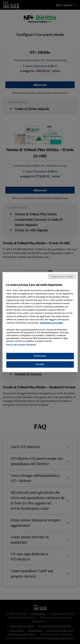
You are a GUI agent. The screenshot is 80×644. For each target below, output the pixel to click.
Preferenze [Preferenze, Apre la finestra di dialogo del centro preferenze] (40, 356)
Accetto (40, 364)
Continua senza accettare (62, 276)
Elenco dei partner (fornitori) (21, 345)
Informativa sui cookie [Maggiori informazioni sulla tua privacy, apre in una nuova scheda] (52, 323)
